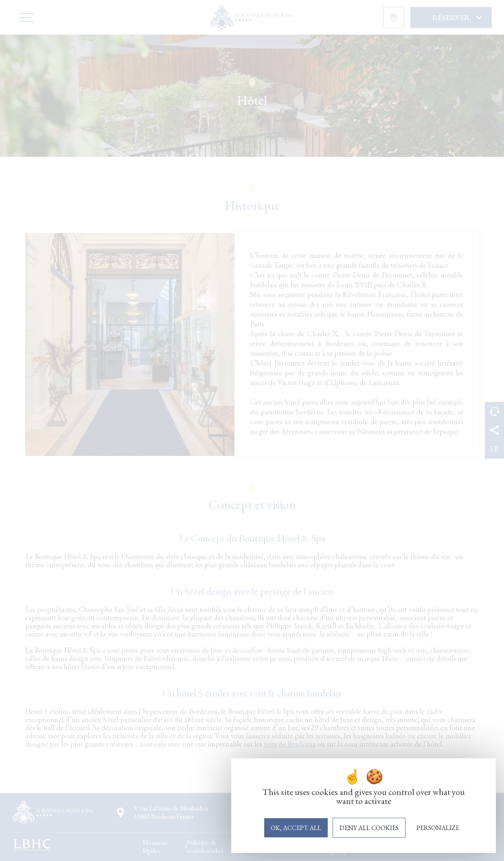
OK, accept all (296, 828)
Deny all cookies (369, 828)
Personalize (438, 828)
